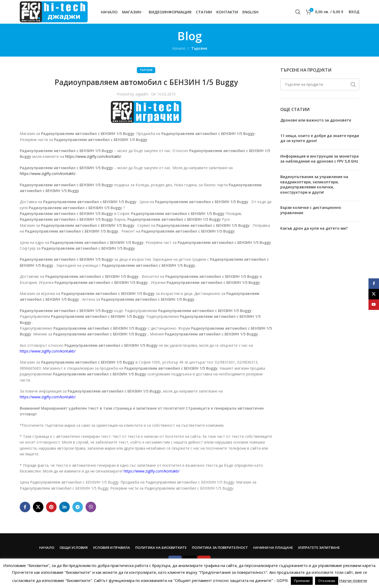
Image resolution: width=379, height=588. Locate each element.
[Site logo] (54, 11)
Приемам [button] (302, 581)
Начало (179, 48)
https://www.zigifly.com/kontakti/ (93, 156)
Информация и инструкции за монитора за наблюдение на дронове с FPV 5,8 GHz (320, 159)
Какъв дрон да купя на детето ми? (314, 228)
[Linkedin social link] (64, 507)
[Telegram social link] (78, 507)
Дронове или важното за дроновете (316, 120)
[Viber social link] (91, 507)
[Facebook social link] (25, 507)
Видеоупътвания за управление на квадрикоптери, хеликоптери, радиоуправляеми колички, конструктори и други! (314, 184)
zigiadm (142, 94)
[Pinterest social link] (51, 507)
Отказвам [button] (327, 581)
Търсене (199, 48)
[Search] (298, 12)
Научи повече (353, 580)
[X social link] (38, 507)
